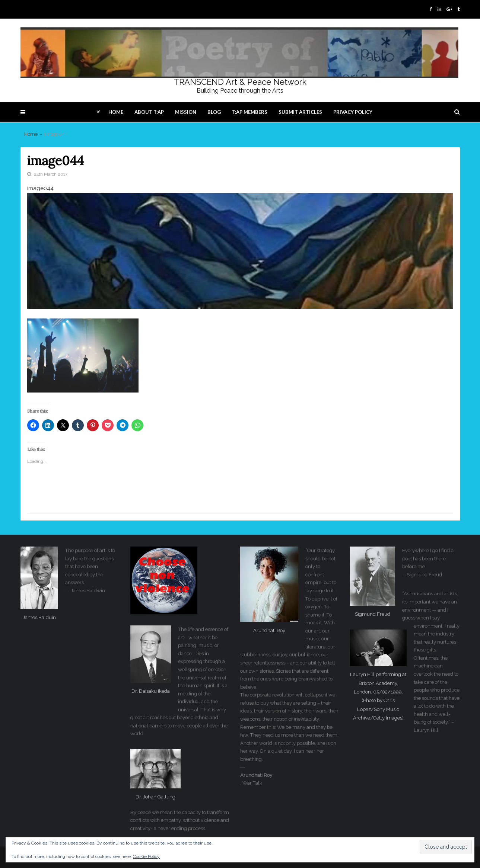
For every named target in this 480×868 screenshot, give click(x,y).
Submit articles (300, 112)
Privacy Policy (353, 112)
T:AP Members (250, 112)
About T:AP (149, 112)
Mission (186, 112)
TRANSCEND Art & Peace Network (240, 82)
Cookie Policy (146, 856)
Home (116, 112)
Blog (214, 112)
